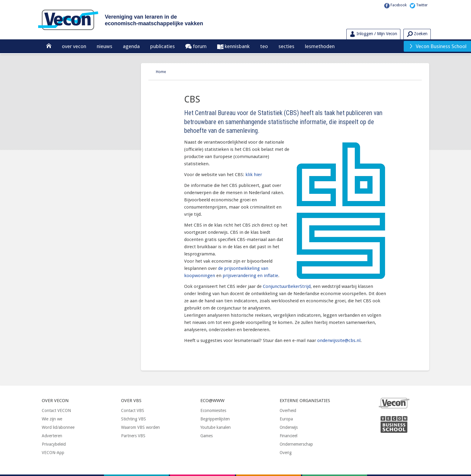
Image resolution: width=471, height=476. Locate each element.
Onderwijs (289, 427)
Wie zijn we (52, 419)
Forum (199, 46)
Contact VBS (133, 410)
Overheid (288, 410)
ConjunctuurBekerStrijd (287, 286)
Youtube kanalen (216, 427)
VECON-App (53, 453)
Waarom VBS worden (140, 427)
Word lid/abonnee (58, 427)
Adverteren (52, 436)
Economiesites (213, 410)
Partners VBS (133, 436)
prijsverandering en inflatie (250, 276)
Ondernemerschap (296, 444)
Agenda (131, 46)
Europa (286, 419)
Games (207, 436)
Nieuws (105, 46)
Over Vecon (74, 46)
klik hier (254, 175)
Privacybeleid (54, 444)
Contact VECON (56, 410)
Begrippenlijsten (215, 419)
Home (161, 72)
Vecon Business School (438, 46)
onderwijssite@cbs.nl (339, 340)
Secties (286, 46)
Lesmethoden (320, 46)
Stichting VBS (134, 419)
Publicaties (163, 46)
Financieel (289, 436)
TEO (264, 46)
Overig (286, 453)
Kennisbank (237, 46)
